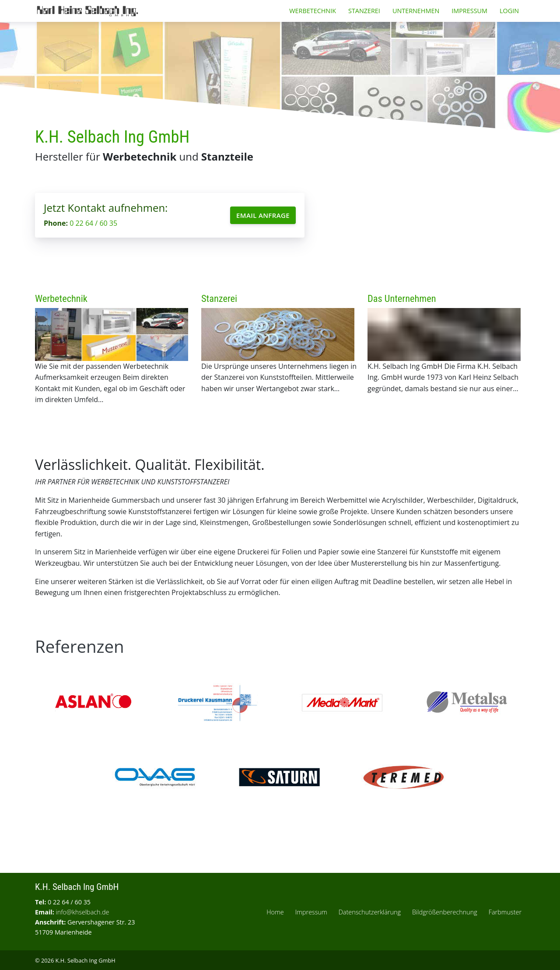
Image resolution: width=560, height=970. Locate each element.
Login (509, 11)
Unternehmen (416, 11)
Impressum (469, 11)
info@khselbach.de (83, 912)
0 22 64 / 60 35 (93, 223)
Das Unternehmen (402, 298)
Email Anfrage (263, 215)
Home (275, 912)
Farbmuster (505, 912)
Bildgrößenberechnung (445, 912)
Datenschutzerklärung (370, 912)
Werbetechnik (313, 11)
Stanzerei (364, 11)
